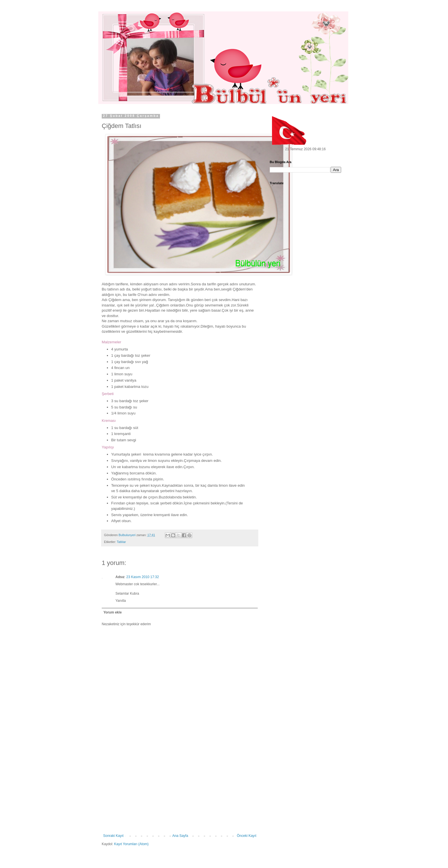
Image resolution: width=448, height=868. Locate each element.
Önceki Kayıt (247, 836)
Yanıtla (121, 601)
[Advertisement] (180, 791)
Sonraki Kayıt (113, 836)
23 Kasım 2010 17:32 (143, 577)
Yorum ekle (113, 612)
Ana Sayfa (180, 836)
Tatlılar (121, 542)
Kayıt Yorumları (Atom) (131, 844)
